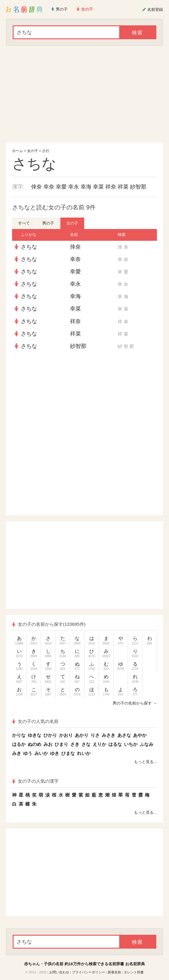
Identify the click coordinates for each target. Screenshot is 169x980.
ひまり (61, 744)
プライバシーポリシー (88, 972)
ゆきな (35, 735)
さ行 (46, 151)
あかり (82, 735)
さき (75, 744)
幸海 (86, 187)
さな (86, 744)
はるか (19, 744)
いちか (131, 744)
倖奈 (37, 187)
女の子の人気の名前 (35, 721)
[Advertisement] (84, 94)
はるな (115, 744)
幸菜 (98, 187)
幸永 (74, 187)
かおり (66, 735)
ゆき (55, 753)
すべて (24, 223)
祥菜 (123, 187)
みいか (41, 753)
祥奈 (111, 187)
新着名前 (114, 972)
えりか (99, 744)
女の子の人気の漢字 (35, 781)
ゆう (28, 753)
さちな (29, 247)
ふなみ (147, 744)
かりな (19, 735)
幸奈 (49, 187)
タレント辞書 (134, 972)
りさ (95, 735)
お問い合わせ (59, 972)
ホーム (18, 151)
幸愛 (61, 187)
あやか (140, 735)
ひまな (68, 753)
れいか (84, 753)
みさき (108, 735)
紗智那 (138, 187)
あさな (124, 735)
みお (48, 744)
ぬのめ (35, 744)
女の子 (33, 151)
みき (17, 753)
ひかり (50, 735)
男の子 (48, 223)
